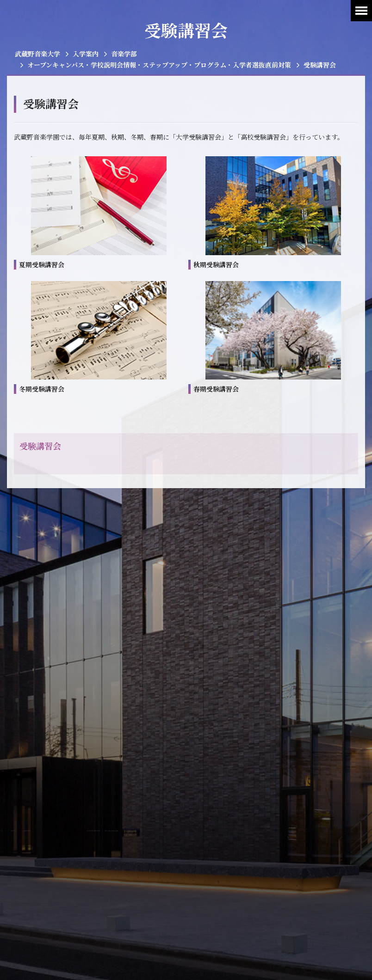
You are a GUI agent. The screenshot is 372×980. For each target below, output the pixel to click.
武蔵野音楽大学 (37, 54)
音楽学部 (124, 54)
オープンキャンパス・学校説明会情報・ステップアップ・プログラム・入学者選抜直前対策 (159, 65)
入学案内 (86, 54)
